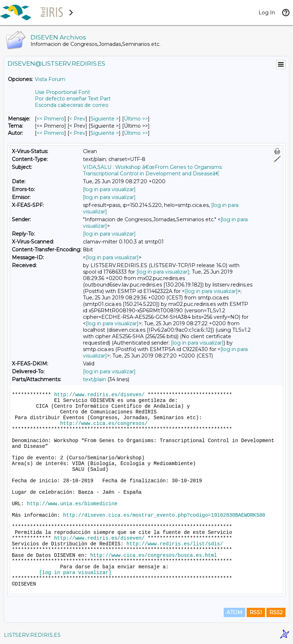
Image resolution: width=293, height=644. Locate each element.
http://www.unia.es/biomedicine (72, 504)
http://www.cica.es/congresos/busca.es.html (154, 555)
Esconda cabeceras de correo (72, 105)
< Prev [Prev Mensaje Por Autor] (77, 133)
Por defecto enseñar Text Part (73, 99)
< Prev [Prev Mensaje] (77, 119)
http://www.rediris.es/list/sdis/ (175, 544)
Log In (267, 13)
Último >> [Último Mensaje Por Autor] (136, 133)
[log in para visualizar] (109, 189)
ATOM (234, 612)
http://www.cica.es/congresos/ (104, 423)
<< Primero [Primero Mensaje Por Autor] (50, 133)
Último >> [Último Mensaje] (136, 119)
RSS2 (276, 612)
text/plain (94, 379)
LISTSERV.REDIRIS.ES (32, 635)
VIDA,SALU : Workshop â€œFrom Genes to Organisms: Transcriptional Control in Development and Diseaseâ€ (153, 170)
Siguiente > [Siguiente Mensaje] (105, 119)
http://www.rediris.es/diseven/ (99, 395)
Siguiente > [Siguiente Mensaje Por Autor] (105, 133)
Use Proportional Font (62, 92)
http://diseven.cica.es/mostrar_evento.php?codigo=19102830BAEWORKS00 (164, 515)
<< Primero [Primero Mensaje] (50, 119)
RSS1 (256, 612)
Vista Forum (50, 79)
